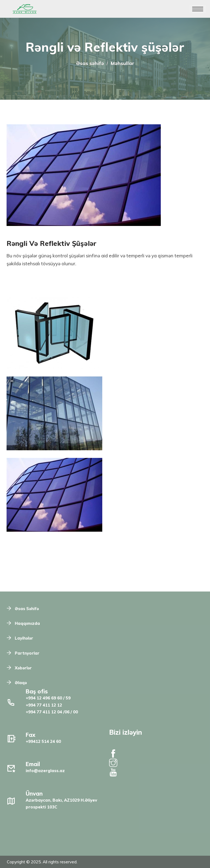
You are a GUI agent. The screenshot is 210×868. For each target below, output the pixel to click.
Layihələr (24, 638)
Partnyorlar (27, 653)
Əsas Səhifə (27, 609)
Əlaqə (21, 683)
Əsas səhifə (90, 63)
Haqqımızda (27, 623)
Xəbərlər (23, 668)
